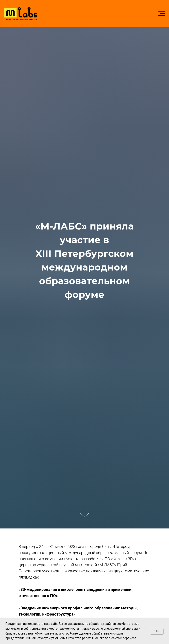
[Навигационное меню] (162, 14)
